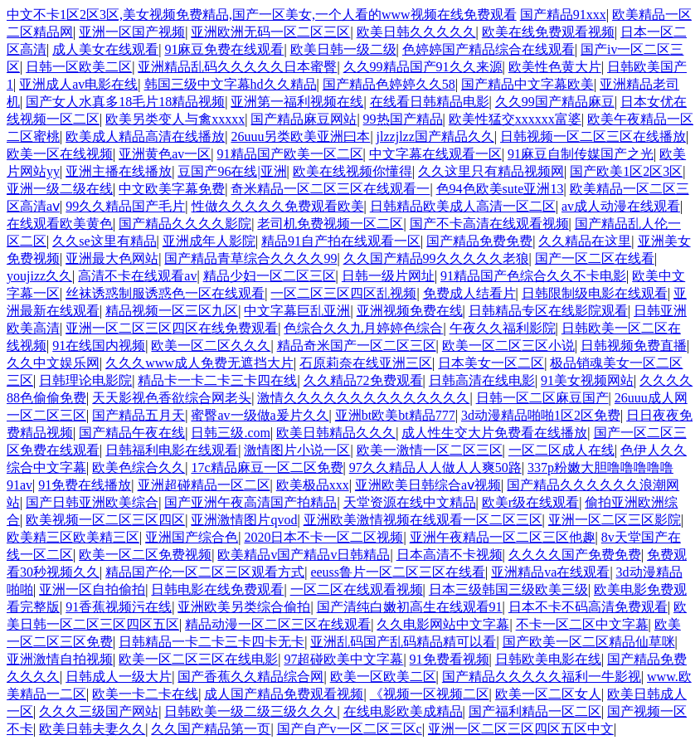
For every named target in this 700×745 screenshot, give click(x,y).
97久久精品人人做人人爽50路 (435, 467)
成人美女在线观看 (105, 49)
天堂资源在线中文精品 (410, 502)
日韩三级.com (231, 433)
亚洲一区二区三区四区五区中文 (521, 729)
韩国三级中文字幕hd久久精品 (231, 84)
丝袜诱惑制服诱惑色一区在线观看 (165, 293)
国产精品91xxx (563, 15)
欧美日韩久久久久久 (416, 32)
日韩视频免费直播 (634, 346)
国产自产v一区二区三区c (350, 729)
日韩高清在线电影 (482, 380)
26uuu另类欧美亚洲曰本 (300, 136)
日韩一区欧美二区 (79, 67)
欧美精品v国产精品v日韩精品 (304, 555)
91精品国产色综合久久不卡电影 (533, 276)
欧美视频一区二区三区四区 (105, 520)
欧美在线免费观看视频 (548, 32)
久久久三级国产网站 (99, 711)
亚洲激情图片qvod (244, 520)
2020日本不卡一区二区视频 (323, 537)
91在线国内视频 (99, 346)
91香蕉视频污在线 (119, 607)
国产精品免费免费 (479, 241)
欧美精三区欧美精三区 (73, 537)
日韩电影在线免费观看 (217, 589)
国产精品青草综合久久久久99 (250, 258)
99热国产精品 (403, 119)
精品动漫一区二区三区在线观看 (278, 624)
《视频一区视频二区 (430, 694)
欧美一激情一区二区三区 (430, 450)
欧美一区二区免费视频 (145, 555)
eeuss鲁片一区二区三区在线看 (398, 572)
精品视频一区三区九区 (172, 311)
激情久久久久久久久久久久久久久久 (363, 398)
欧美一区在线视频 (60, 154)
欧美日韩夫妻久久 (92, 729)
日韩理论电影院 (85, 380)
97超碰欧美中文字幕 (343, 659)
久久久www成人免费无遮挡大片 (199, 363)
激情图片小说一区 (297, 450)
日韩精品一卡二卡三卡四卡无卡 (211, 642)
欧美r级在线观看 (530, 502)
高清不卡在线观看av (137, 276)
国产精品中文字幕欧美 (527, 84)
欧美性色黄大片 (555, 67)
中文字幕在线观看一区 (435, 154)
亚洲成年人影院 (209, 241)
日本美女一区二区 (491, 363)
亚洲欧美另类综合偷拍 (244, 607)
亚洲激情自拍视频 (60, 659)
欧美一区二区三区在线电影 (198, 659)
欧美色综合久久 (139, 467)
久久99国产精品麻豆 (555, 102)
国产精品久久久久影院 (185, 224)
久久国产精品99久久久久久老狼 (436, 258)
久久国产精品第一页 (211, 729)
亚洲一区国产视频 (132, 32)
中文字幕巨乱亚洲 (297, 311)
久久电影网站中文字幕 (443, 624)
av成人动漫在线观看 (621, 206)
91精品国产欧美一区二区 (290, 154)
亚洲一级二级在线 (60, 189)
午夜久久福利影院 (503, 328)
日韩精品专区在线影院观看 (548, 311)
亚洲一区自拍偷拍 (92, 589)
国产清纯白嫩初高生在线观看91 (410, 607)
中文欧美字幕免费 (172, 189)
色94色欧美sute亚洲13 (500, 189)
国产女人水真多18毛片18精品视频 (125, 102)
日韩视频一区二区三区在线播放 (593, 136)
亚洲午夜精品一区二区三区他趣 (503, 537)
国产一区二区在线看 (595, 258)
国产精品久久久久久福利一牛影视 (542, 677)
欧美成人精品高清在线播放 (145, 136)
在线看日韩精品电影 (430, 102)
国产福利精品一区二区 (535, 711)
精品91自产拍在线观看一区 (341, 241)
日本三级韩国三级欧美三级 (508, 589)
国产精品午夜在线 (132, 433)
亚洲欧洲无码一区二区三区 (270, 32)
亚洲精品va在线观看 (550, 572)
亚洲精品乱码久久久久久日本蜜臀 (237, 67)
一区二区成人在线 (561, 450)
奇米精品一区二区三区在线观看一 (330, 189)
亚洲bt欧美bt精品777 (395, 415)
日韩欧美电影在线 (548, 659)
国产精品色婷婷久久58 (389, 84)
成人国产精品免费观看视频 (284, 694)
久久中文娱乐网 (53, 363)
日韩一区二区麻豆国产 (542, 398)
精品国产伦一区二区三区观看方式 (205, 572)
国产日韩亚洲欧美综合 (92, 502)
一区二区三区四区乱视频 (343, 293)
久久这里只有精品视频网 (491, 171)
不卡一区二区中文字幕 (582, 624)
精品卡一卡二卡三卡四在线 (217, 380)
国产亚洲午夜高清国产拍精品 (250, 502)
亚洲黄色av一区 (165, 154)
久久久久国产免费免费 (575, 555)
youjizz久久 (39, 276)
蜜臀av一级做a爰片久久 (260, 415)
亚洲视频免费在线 (410, 311)
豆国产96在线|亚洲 (232, 171)
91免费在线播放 (85, 485)
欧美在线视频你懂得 (352, 171)
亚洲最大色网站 (112, 258)
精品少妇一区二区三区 (270, 276)
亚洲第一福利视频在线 (297, 102)
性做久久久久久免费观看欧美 (278, 206)
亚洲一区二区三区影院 (615, 520)
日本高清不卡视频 (450, 555)
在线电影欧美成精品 (403, 711)
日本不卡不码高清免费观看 (588, 607)
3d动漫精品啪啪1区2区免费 (541, 415)
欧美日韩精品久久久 (336, 433)
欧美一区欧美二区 (383, 677)
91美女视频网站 (587, 380)
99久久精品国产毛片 (125, 206)
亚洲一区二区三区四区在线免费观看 (172, 328)
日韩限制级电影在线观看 (595, 293)
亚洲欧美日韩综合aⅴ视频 (428, 485)
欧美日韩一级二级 (343, 49)
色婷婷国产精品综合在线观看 (489, 49)
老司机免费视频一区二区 (330, 224)
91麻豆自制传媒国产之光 (581, 154)
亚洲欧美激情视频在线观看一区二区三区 (423, 520)
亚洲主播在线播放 (119, 171)
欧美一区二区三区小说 (508, 346)
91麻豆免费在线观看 (224, 49)
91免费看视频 (450, 659)
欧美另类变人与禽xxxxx (175, 119)
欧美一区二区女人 (548, 694)
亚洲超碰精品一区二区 (204, 485)
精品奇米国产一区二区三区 (357, 346)
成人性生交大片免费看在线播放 (494, 433)
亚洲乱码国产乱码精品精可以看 (403, 642)
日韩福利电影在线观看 (172, 450)
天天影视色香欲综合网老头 (172, 398)
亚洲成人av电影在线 (78, 84)
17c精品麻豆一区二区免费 (267, 467)
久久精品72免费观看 (363, 380)
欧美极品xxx (313, 485)
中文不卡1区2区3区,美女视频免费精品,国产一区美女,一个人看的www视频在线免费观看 (262, 15)
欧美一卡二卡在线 (145, 694)
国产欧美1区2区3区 (626, 171)
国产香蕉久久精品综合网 (250, 677)
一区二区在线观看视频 (357, 589)
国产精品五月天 (139, 415)
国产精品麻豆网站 (304, 119)
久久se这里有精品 (104, 241)
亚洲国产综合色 (192, 537)
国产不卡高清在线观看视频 (489, 224)
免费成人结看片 (469, 293)
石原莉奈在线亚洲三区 (366, 363)
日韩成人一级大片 (119, 677)
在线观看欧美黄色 (60, 224)
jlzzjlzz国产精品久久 (435, 136)
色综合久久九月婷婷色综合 (363, 328)
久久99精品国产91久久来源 (423, 67)
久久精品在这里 (585, 241)
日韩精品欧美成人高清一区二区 (463, 206)
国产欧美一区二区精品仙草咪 (589, 642)
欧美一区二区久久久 (211, 346)
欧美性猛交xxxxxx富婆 (515, 119)
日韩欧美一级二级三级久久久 (250, 711)
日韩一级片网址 (388, 276)
